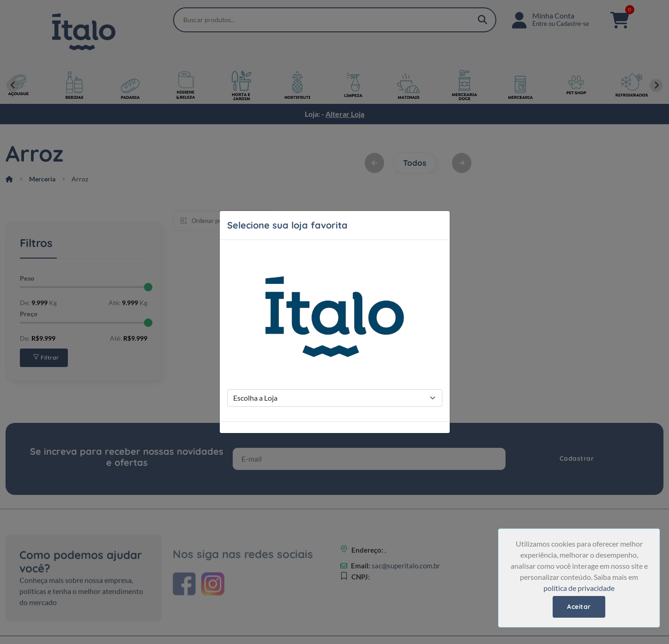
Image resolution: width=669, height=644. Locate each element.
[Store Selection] (335, 398)
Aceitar (579, 607)
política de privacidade (579, 588)
